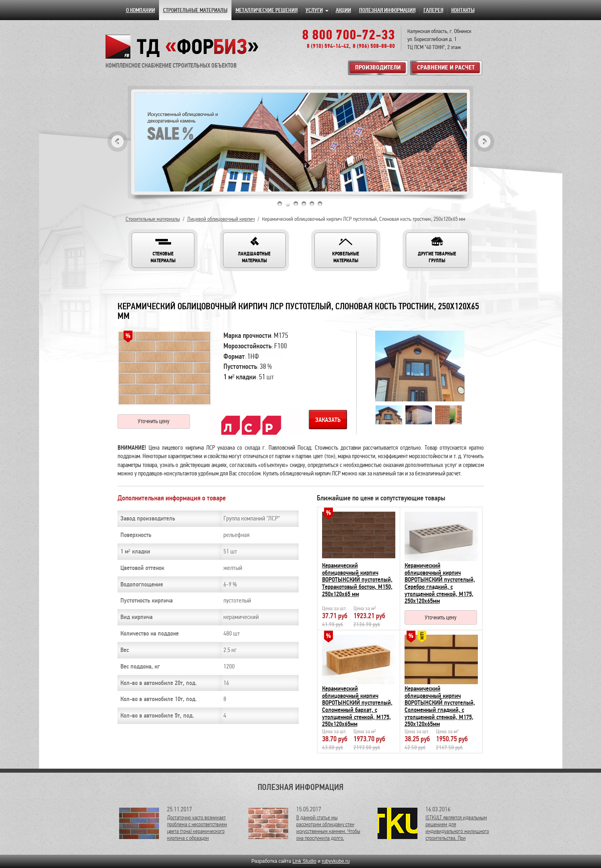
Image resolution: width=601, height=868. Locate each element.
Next (484, 141)
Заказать (328, 420)
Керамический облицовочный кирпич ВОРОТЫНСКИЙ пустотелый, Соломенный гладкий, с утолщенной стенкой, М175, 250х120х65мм (440, 706)
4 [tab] (304, 204)
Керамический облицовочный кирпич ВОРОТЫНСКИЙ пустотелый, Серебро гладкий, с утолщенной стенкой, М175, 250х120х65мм (440, 583)
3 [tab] (296, 204)
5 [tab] (312, 204)
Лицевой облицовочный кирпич (221, 219)
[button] (163, 250)
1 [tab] (280, 204)
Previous (118, 141)
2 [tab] (288, 204)
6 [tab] (320, 204)
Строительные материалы (153, 219)
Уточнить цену (154, 421)
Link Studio (304, 861)
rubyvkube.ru (336, 861)
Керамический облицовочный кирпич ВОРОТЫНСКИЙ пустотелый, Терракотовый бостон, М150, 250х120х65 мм (357, 580)
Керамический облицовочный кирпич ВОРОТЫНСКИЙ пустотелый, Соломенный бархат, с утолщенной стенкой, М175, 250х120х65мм (357, 706)
